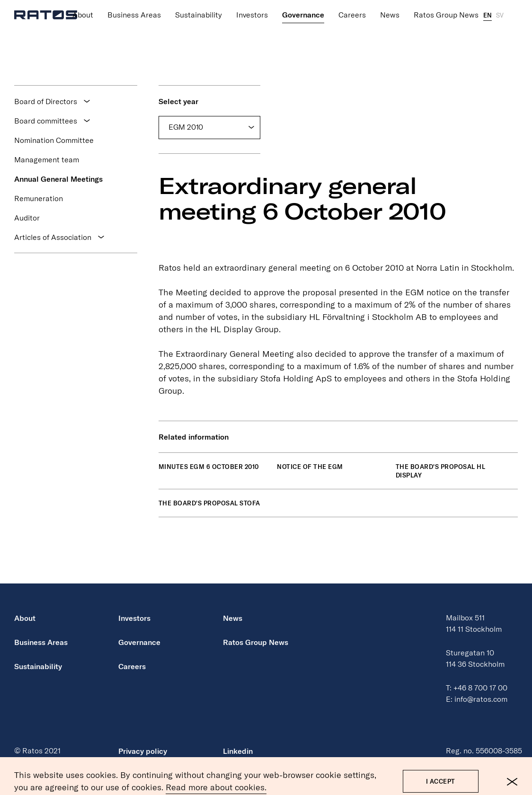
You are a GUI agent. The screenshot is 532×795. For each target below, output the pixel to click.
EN (488, 5)
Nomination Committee (54, 140)
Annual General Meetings (58, 179)
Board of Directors (46, 101)
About (83, 4)
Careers (352, 4)
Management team (47, 159)
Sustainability (199, 4)
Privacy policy (143, 751)
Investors (252, 4)
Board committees (46, 121)
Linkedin (238, 751)
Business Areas (134, 4)
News (390, 4)
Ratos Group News (446, 4)
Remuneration (39, 198)
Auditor (27, 218)
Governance (303, 4)
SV (500, 5)
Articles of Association (53, 237)
